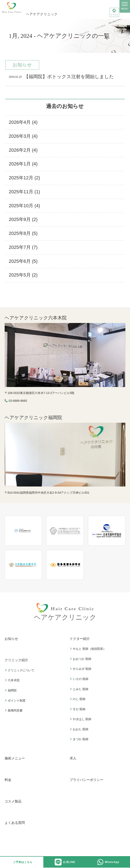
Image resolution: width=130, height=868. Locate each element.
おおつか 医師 (81, 659)
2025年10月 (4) (25, 206)
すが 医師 (78, 709)
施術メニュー (15, 758)
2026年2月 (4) (23, 150)
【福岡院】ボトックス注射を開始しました (61, 77)
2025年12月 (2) (25, 178)
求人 (73, 758)
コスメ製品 (13, 801)
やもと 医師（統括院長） (88, 649)
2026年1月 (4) (23, 164)
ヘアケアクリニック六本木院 (36, 318)
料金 (8, 780)
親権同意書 (14, 710)
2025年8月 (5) (23, 233)
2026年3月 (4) (23, 136)
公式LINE (65, 862)
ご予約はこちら (23, 862)
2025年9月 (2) (23, 219)
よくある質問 (15, 823)
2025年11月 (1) (25, 192)
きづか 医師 (80, 739)
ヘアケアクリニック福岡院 (33, 418)
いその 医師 (80, 679)
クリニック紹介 (16, 660)
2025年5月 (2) (23, 275)
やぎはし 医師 (81, 719)
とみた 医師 (80, 689)
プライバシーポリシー (86, 780)
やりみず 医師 (81, 669)
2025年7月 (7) (23, 247)
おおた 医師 (80, 729)
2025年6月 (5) (23, 261)
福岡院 (11, 690)
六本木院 (13, 680)
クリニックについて (20, 670)
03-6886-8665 (18, 401)
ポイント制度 (16, 700)
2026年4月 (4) (23, 122)
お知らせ (11, 639)
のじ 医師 (78, 699)
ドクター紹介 (80, 639)
